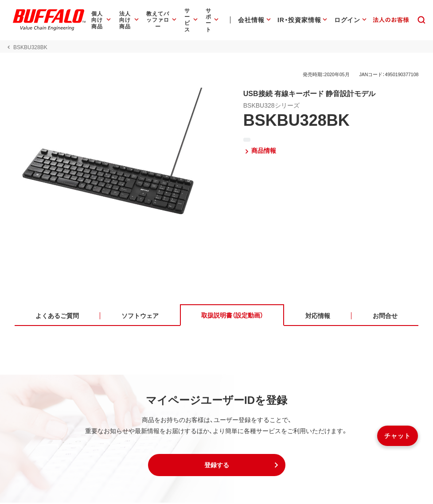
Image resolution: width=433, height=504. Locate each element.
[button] (217, 466)
